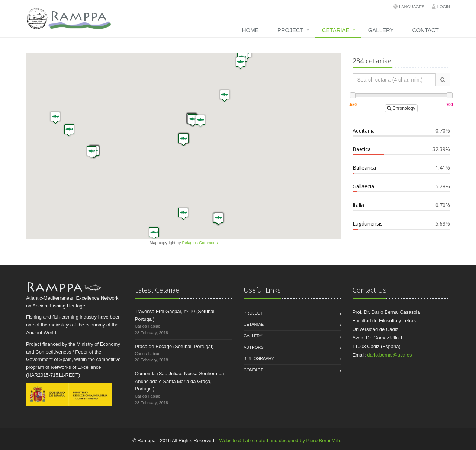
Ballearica (364, 168)
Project (290, 30)
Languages (412, 7)
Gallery (381, 30)
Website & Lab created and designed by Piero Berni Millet (281, 441)
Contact (426, 30)
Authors (254, 347)
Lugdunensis (368, 224)
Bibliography (259, 358)
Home (250, 30)
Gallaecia (363, 186)
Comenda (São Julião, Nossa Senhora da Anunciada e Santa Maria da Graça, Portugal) (180, 381)
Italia (358, 205)
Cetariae (336, 30)
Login (444, 7)
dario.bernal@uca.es (389, 355)
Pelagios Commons (200, 243)
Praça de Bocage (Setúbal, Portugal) (174, 346)
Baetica (362, 149)
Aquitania (364, 130)
